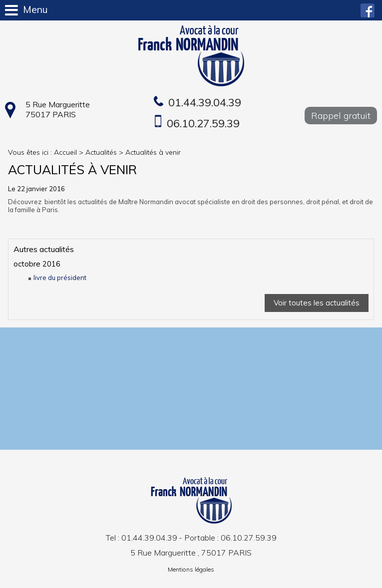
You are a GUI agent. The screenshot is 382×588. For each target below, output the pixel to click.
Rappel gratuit (341, 116)
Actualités (101, 152)
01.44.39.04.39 (205, 102)
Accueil (65, 152)
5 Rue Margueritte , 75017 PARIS (191, 553)
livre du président (60, 278)
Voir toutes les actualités (317, 303)
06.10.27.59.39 (203, 123)
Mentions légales (191, 569)
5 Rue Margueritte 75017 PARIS (58, 109)
